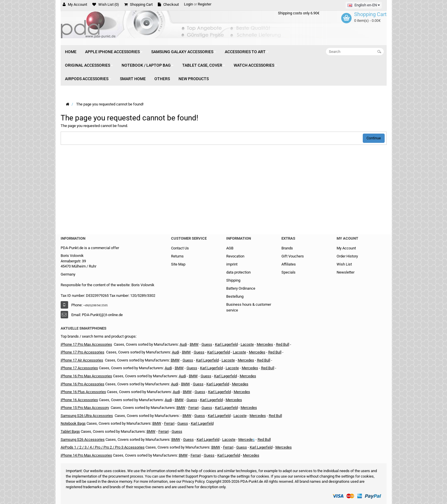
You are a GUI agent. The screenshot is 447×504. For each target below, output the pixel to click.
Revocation (235, 256)
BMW (194, 344)
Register (205, 4)
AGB (230, 248)
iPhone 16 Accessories (79, 400)
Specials (288, 272)
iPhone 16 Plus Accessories (83, 392)
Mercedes (265, 344)
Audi (183, 344)
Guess (188, 360)
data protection (238, 272)
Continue (374, 138)
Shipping (233, 280)
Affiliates (289, 264)
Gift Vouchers (293, 256)
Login (188, 4)
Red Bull (283, 344)
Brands (287, 248)
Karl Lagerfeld (207, 360)
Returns (177, 256)
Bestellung (235, 296)
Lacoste (247, 344)
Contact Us (180, 248)
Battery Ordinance (241, 288)
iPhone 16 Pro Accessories (83, 384)
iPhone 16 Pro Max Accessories (86, 376)
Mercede (245, 439)
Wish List (344, 264)
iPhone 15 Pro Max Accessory (85, 408)
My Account (346, 248)
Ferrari (193, 408)
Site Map (178, 264)
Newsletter (346, 272)
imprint (232, 264)
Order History (347, 256)
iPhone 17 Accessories (79, 368)
